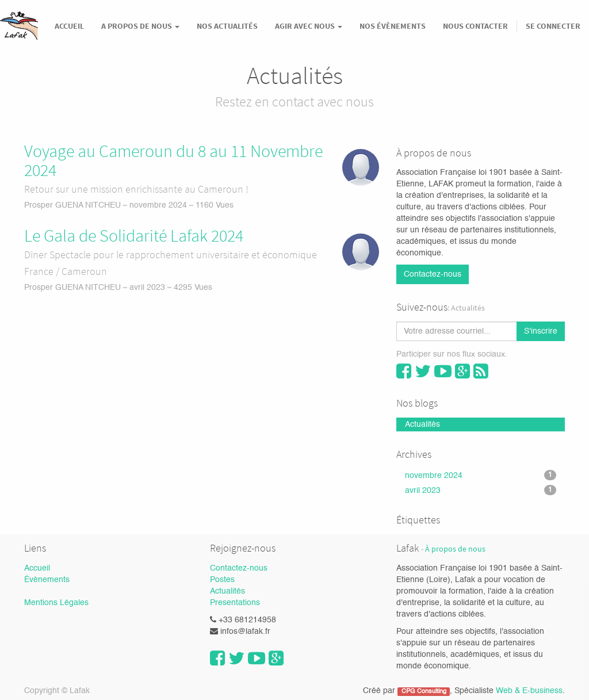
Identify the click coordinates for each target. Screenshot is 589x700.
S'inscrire (541, 331)
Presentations (235, 603)
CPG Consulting (424, 691)
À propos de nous (455, 549)
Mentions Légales (56, 603)
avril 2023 (481, 490)
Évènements (47, 580)
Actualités (227, 591)
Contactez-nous (433, 274)
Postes (222, 580)
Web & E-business (529, 691)
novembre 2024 (481, 475)
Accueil (37, 568)
